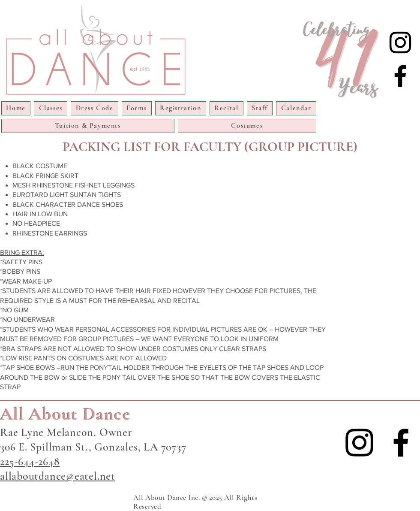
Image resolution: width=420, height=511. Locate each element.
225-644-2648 (30, 461)
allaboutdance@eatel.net (58, 476)
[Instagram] (400, 42)
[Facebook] (400, 76)
